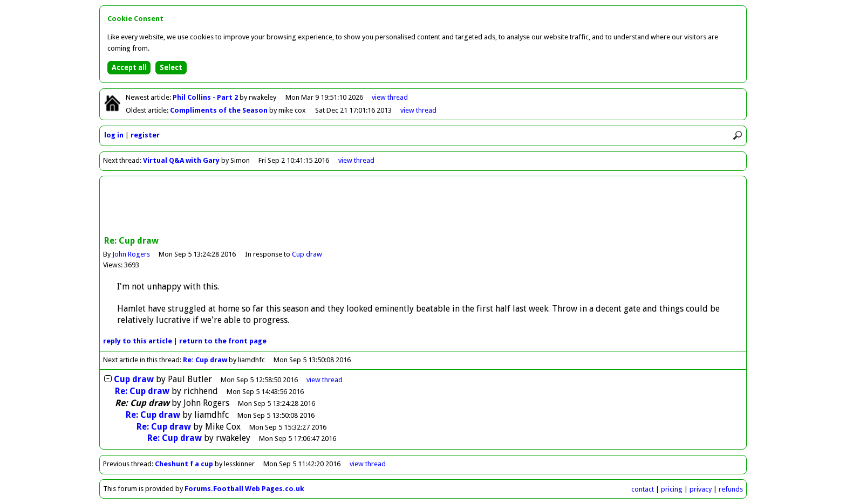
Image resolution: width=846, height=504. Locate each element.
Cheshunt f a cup (184, 464)
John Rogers (131, 254)
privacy (701, 489)
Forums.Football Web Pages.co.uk (244, 489)
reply (138, 341)
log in (114, 135)
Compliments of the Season (220, 110)
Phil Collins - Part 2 (206, 97)
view (390, 97)
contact (643, 489)
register (145, 135)
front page (223, 341)
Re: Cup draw (205, 360)
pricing (672, 489)
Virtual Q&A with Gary (181, 160)
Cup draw (307, 254)
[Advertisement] (423, 207)
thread (325, 380)
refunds (731, 489)
